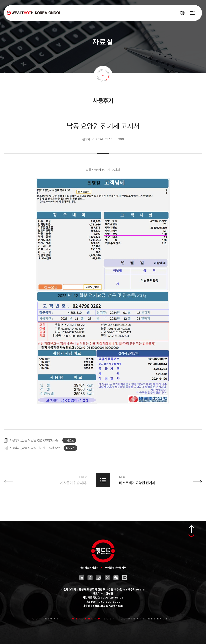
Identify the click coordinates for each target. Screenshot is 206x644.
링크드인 (81, 578)
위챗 (116, 578)
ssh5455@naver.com (108, 606)
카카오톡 (125, 578)
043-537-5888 (109, 602)
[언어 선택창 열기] (182, 13)
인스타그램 (99, 578)
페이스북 (90, 578)
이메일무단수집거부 (116, 568)
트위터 (107, 578)
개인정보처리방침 (89, 568)
